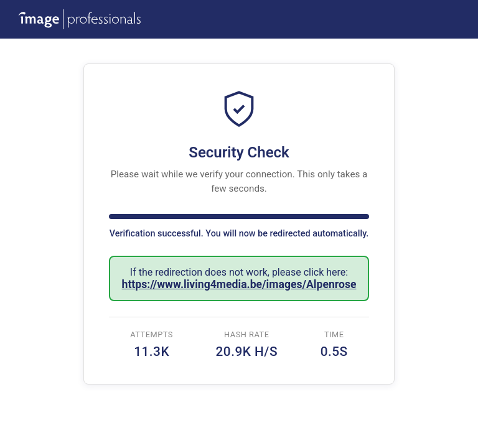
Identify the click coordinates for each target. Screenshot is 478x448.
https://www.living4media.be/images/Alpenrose (239, 284)
